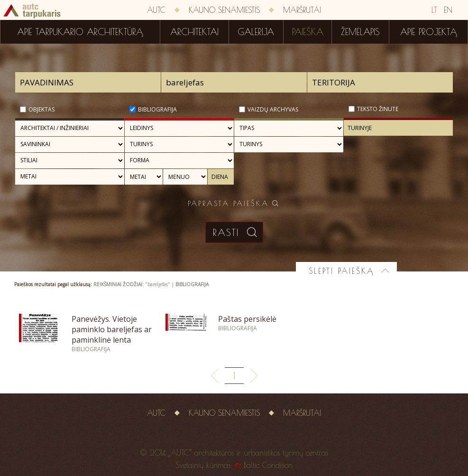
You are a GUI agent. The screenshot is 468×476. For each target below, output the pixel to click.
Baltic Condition (268, 465)
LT (434, 10)
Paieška (308, 32)
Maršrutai (302, 10)
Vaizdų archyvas (273, 109)
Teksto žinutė (378, 109)
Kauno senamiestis (224, 10)
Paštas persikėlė (247, 319)
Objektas (41, 109)
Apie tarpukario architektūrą (80, 32)
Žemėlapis (360, 32)
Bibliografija (157, 109)
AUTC (156, 10)
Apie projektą (429, 32)
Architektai (194, 32)
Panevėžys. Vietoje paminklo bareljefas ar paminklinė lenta (112, 329)
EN (448, 10)
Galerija (256, 32)
